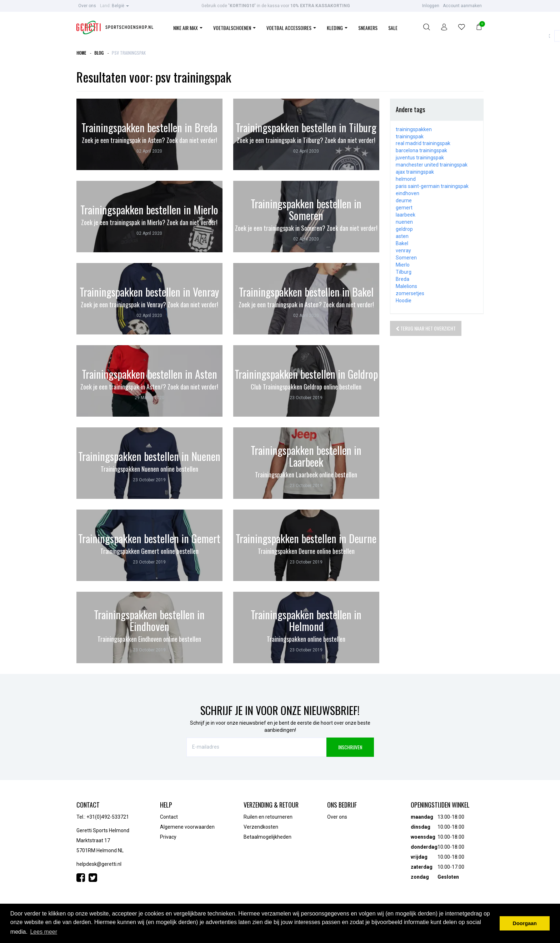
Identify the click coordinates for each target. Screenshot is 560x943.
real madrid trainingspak (423, 143)
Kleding (337, 28)
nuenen (404, 222)
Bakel (402, 243)
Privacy (168, 837)
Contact (169, 817)
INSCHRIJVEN (350, 747)
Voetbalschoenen (234, 28)
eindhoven (407, 193)
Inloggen (431, 6)
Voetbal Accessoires (291, 28)
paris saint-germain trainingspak (432, 186)
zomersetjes (410, 293)
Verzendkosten (261, 827)
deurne (404, 200)
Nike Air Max (188, 28)
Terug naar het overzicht (426, 328)
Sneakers (368, 28)
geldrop (404, 229)
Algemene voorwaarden (187, 827)
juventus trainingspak (420, 158)
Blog (99, 53)
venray (403, 250)
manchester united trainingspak (432, 165)
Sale (393, 28)
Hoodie (404, 301)
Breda (402, 279)
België (114, 6)
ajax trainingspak (415, 172)
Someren (406, 258)
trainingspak (410, 137)
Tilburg (404, 272)
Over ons (87, 6)
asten (402, 236)
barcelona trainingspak (421, 150)
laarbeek (406, 215)
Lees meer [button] (44, 932)
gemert (404, 208)
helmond (406, 179)
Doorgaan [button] (525, 923)
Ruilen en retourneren (268, 817)
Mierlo (403, 265)
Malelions (406, 286)
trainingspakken (414, 129)
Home (81, 53)
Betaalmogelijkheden (267, 837)
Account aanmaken (462, 6)
